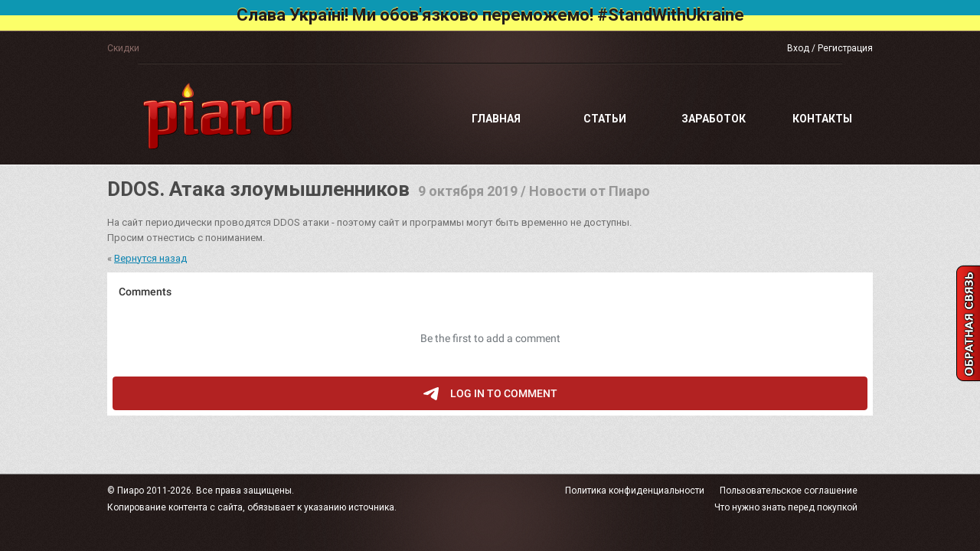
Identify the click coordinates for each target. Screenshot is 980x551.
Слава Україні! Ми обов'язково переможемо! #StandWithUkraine (490, 15)
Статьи (605, 119)
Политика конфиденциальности (635, 491)
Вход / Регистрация (830, 48)
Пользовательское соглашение (789, 491)
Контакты (822, 119)
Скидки (123, 48)
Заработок (714, 119)
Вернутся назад (150, 258)
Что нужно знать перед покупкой (786, 507)
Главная (496, 119)
